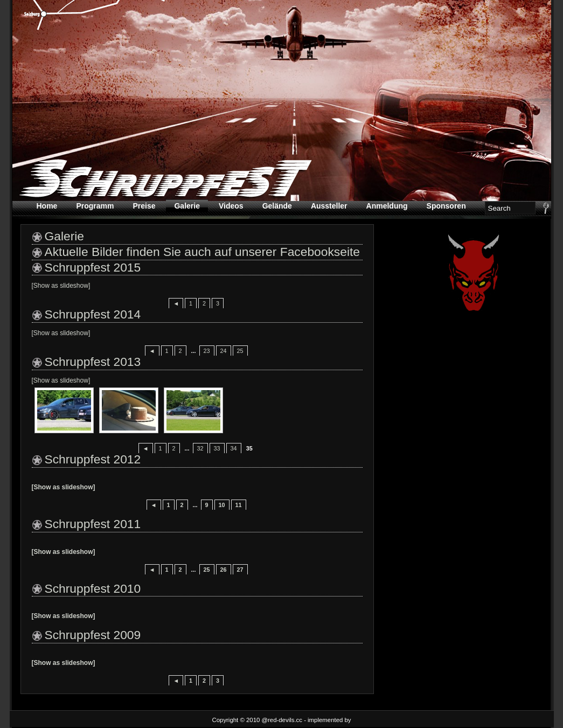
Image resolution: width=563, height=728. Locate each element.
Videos (231, 206)
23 (207, 351)
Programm (95, 206)
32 (200, 448)
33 (217, 448)
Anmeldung (387, 206)
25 (240, 351)
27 (240, 570)
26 (224, 570)
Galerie (187, 206)
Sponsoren (446, 206)
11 (239, 505)
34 (234, 448)
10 (222, 505)
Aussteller (329, 206)
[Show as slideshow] (61, 286)
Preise (144, 206)
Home (47, 206)
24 (224, 351)
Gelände (277, 206)
